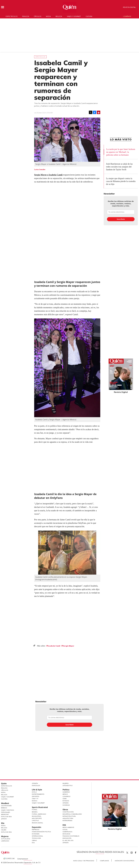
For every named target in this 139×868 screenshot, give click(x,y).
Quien (127, 853)
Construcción (68, 812)
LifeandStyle (68, 785)
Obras (34, 840)
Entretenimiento (38, 794)
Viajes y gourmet (74, 16)
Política (66, 790)
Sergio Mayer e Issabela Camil (49, 175)
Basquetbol (37, 816)
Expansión (37, 827)
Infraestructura (69, 816)
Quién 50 (128, 16)
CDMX (65, 799)
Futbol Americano (39, 814)
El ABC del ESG (68, 840)
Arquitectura (68, 818)
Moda (48, 16)
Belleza (59, 16)
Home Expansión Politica (41, 832)
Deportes (36, 796)
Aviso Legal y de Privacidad (84, 861)
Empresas (36, 830)
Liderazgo (5, 841)
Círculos (38, 16)
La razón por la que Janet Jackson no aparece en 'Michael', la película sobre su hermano (121, 152)
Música (35, 801)
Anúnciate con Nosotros (124, 861)
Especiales (36, 785)
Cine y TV (35, 799)
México (65, 794)
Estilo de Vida (6, 817)
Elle (3, 823)
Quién (4, 783)
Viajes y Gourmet (8, 797)
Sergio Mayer (69, 646)
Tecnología (36, 838)
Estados (66, 801)
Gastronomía (6, 806)
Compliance (104, 861)
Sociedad (66, 805)
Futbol (35, 810)
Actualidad (6, 839)
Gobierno (66, 792)
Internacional (37, 836)
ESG (33, 843)
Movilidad (66, 834)
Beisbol (35, 812)
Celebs (4, 830)
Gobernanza (67, 832)
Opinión (35, 783)
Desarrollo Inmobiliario (72, 814)
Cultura (89, 16)
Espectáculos (12, 16)
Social (65, 830)
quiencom (134, 852)
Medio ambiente (68, 827)
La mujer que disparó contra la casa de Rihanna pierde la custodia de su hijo (121, 181)
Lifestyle (35, 821)
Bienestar (5, 814)
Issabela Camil (54, 646)
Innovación (67, 838)
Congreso (66, 796)
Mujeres (5, 836)
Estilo (34, 792)
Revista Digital (129, 7)
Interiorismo (67, 821)
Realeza (26, 16)
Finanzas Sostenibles (71, 836)
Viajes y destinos (8, 810)
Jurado (4, 819)
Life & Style (37, 790)
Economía (36, 834)
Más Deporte (37, 818)
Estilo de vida (6, 832)
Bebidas (4, 808)
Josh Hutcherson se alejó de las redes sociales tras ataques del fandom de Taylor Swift (119, 167)
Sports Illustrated (40, 807)
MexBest (5, 803)
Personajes (6, 812)
